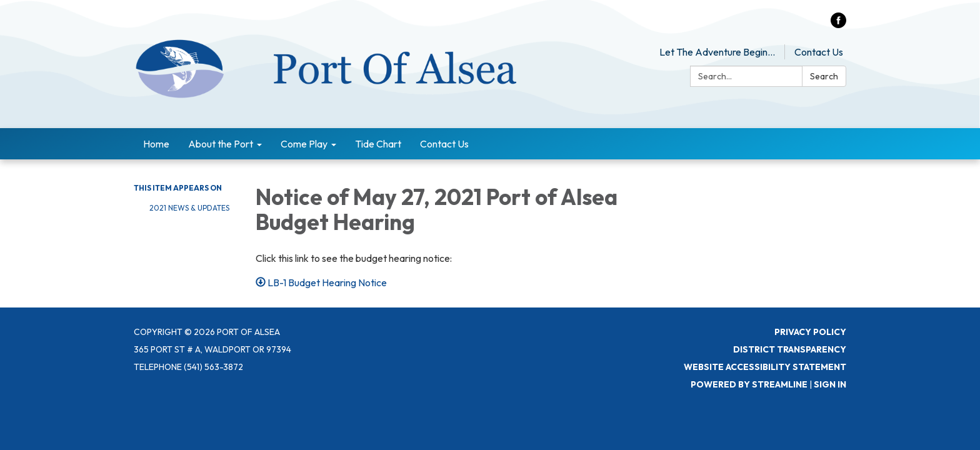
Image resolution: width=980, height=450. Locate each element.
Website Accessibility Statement (765, 367)
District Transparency (790, 349)
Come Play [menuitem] (304, 144)
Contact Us (819, 52)
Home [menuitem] (156, 144)
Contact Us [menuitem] (444, 144)
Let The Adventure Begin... (717, 52)
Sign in (830, 384)
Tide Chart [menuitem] (378, 144)
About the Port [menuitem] (221, 144)
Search (824, 76)
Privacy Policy (810, 332)
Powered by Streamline (749, 384)
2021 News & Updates (189, 208)
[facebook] (838, 24)
